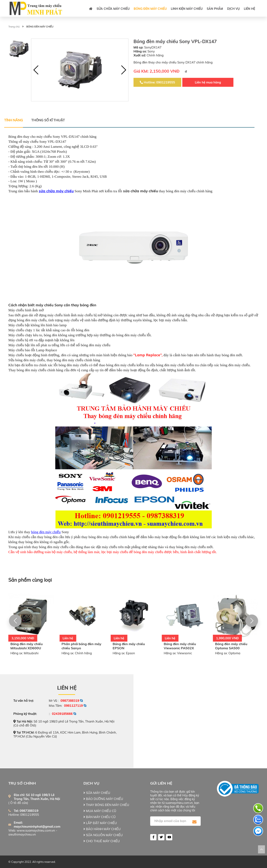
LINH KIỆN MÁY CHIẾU (187, 9)
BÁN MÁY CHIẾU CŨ (99, 817)
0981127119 (73, 706)
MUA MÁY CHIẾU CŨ (100, 811)
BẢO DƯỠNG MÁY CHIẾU (103, 799)
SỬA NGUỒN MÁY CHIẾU (103, 835)
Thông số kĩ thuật (48, 120)
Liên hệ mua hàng (208, 82)
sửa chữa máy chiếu (56, 191)
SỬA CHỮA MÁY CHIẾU (113, 9)
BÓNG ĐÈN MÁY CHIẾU (150, 9)
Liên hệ (249, 9)
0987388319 (70, 701)
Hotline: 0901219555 (157, 82)
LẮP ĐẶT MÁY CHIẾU (100, 823)
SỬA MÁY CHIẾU (97, 793)
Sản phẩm (215, 9)
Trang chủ (14, 27)
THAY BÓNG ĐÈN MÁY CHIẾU (106, 805)
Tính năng (14, 120)
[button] (123, 70)
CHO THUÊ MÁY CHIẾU (102, 841)
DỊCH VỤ (233, 9)
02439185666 (62, 714)
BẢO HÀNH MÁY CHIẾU (102, 829)
